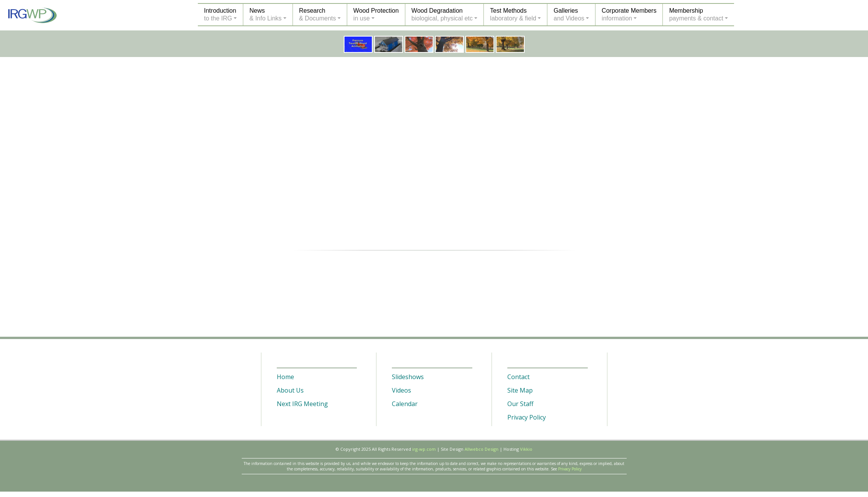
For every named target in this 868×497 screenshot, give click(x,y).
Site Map (520, 390)
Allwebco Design (482, 449)
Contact (518, 377)
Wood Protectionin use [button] (376, 14)
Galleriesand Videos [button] (569, 14)
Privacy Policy (527, 417)
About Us (290, 390)
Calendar (405, 404)
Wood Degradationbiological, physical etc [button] (442, 14)
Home (285, 377)
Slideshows (408, 377)
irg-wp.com (424, 449)
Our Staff (520, 404)
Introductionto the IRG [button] (220, 14)
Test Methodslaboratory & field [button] (513, 14)
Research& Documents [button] (318, 14)
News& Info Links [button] (266, 14)
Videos (401, 390)
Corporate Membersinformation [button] (629, 14)
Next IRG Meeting (302, 404)
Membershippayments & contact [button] (696, 14)
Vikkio (526, 449)
